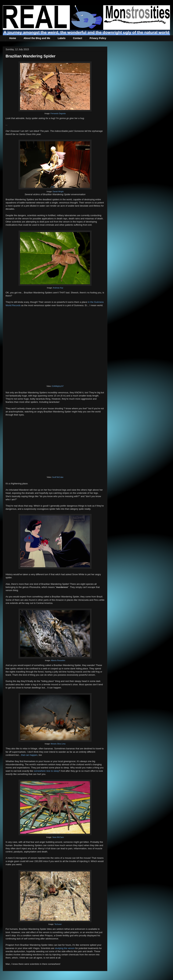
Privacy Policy (98, 38)
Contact (78, 38)
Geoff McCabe (58, 477)
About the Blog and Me (37, 38)
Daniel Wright (58, 192)
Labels (62, 38)
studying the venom (65, 948)
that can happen (29, 755)
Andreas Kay (58, 288)
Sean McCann (58, 837)
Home (13, 38)
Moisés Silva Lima (58, 744)
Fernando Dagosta (58, 114)
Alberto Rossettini (58, 660)
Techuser (58, 924)
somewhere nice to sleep (46, 771)
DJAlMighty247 (58, 386)
